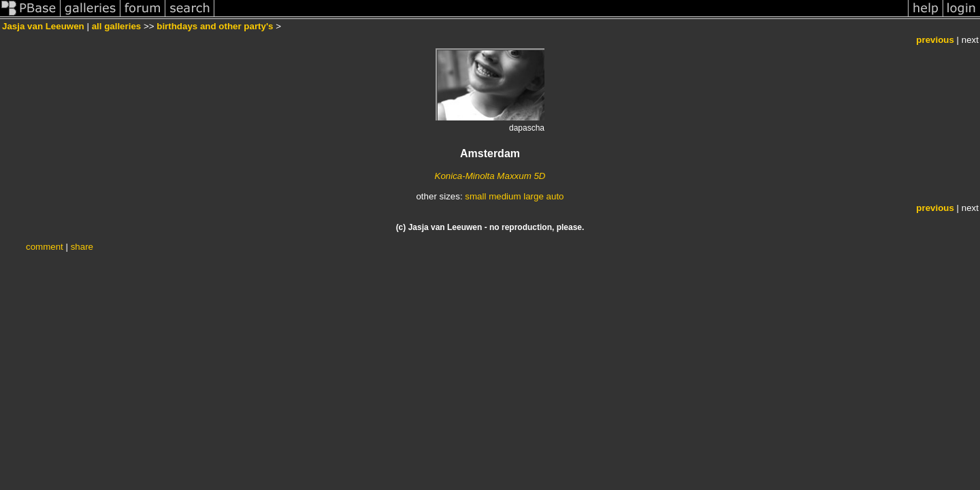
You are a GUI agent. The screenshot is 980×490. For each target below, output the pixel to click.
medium (505, 196)
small (475, 196)
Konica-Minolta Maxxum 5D (490, 176)
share (82, 247)
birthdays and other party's (215, 26)
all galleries (117, 26)
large (534, 196)
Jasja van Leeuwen (43, 26)
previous (935, 40)
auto (555, 196)
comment (45, 247)
